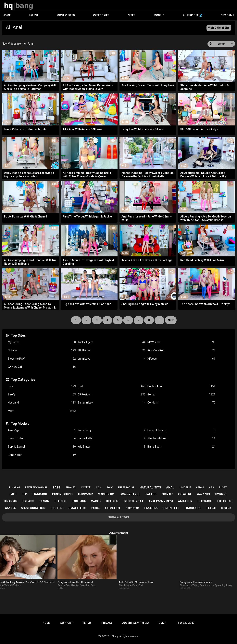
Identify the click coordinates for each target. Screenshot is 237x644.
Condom (181, 403)
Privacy (107, 623)
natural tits (150, 487)
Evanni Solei (42, 438)
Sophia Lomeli (42, 447)
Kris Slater (112, 447)
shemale (167, 494)
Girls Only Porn (181, 351)
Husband (42, 403)
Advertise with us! (136, 623)
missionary (106, 494)
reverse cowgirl (36, 487)
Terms (87, 623)
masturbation (33, 508)
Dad (112, 386)
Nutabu (42, 351)
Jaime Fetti (112, 438)
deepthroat (134, 501)
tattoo (151, 494)
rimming (15, 487)
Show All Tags (119, 517)
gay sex (10, 508)
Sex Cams (228, 15)
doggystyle (130, 494)
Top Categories (23, 379)
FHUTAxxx (112, 351)
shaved (71, 487)
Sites (132, 15)
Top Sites (18, 335)
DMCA (162, 623)
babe (56, 487)
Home (7, 15)
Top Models (20, 423)
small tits (77, 508)
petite (86, 487)
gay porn (203, 494)
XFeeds (181, 359)
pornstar (132, 508)
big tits (57, 508)
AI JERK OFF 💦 (193, 15)
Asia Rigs (42, 430)
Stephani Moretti (181, 438)
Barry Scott (181, 447)
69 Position (112, 395)
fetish (211, 508)
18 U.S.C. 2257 (185, 623)
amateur (185, 501)
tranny (44, 501)
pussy (223, 487)
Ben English (42, 455)
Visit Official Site (219, 28)
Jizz (42, 386)
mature (96, 501)
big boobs (11, 501)
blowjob (205, 501)
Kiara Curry (112, 430)
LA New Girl (42, 367)
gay (25, 494)
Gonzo (181, 395)
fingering (151, 508)
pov (99, 487)
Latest (34, 15)
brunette (171, 508)
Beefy (42, 395)
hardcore (193, 508)
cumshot (113, 508)
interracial (126, 487)
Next (171, 320)
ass (211, 487)
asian (200, 487)
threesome (85, 494)
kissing (226, 508)
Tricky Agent (112, 342)
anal (170, 487)
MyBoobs (42, 342)
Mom (42, 411)
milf (14, 494)
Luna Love (112, 359)
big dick (112, 501)
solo (110, 487)
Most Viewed (66, 15)
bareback (79, 501)
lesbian (220, 494)
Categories (101, 15)
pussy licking (62, 494)
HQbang (114, 636)
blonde (61, 501)
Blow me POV (42, 359)
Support (66, 623)
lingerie (185, 487)
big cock (225, 501)
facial (96, 508)
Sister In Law (112, 403)
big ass (28, 501)
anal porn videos (161, 501)
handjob (40, 494)
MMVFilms (181, 342)
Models (159, 15)
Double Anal (181, 386)
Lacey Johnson (181, 430)
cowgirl (185, 494)
